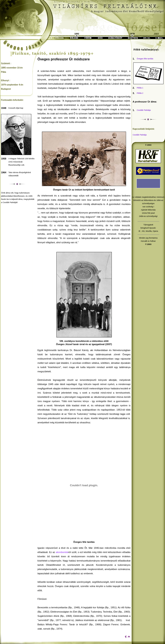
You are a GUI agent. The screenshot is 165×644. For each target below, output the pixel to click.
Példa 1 (140, 88)
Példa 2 (140, 93)
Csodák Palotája (144, 110)
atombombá (62, 552)
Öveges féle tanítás (145, 59)
